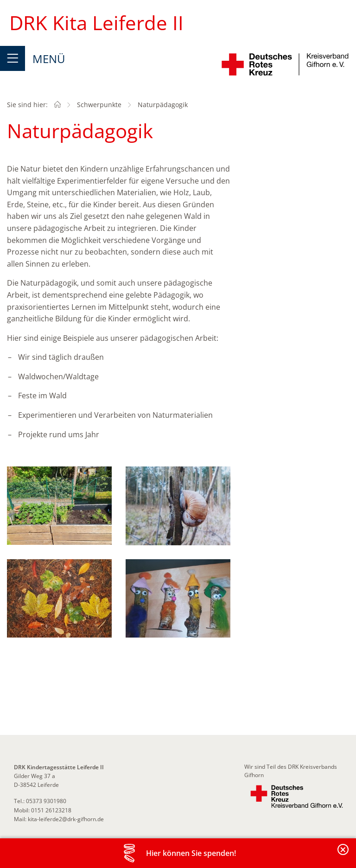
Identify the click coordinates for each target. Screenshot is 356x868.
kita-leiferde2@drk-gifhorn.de (66, 819)
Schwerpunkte (99, 105)
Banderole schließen (343, 855)
